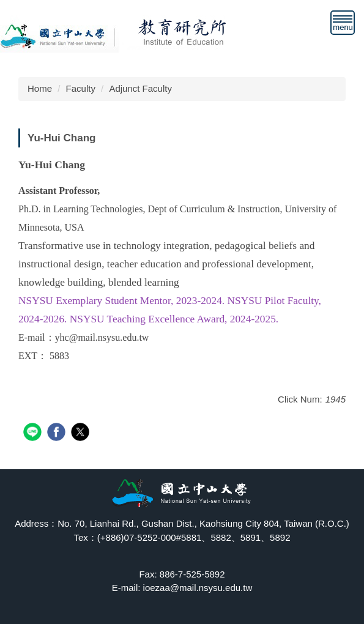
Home (40, 88)
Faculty (81, 88)
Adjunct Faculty (140, 88)
